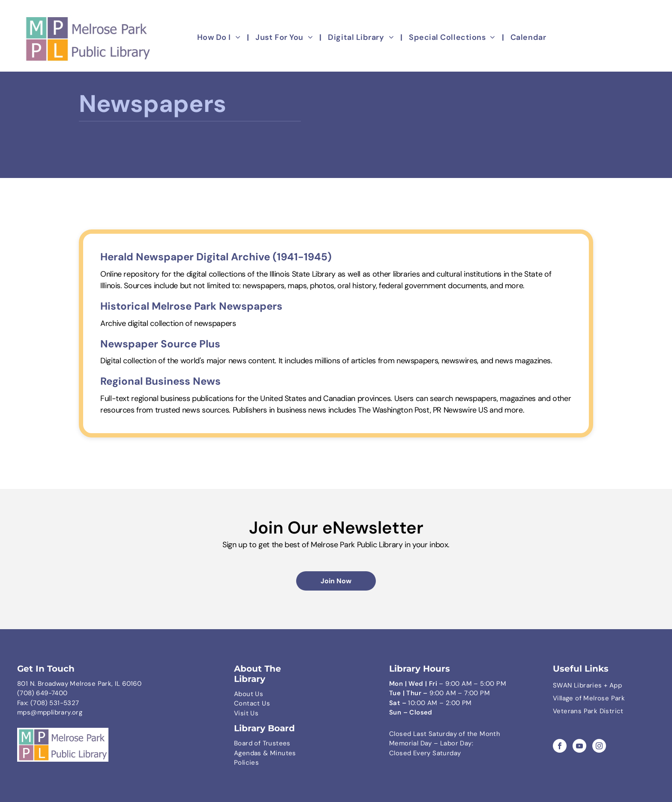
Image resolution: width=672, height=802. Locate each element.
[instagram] (599, 747)
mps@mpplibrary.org (50, 712)
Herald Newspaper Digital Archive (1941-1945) (216, 257)
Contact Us (252, 703)
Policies (246, 763)
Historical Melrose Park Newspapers (191, 306)
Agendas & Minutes (265, 753)
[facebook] (560, 747)
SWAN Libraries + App (587, 685)
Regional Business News (160, 381)
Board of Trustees (262, 743)
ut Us (255, 694)
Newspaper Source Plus (160, 344)
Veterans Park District (588, 711)
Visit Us (246, 713)
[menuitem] (220, 38)
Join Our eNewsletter (336, 528)
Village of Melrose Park (589, 698)
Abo (240, 694)
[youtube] (579, 747)
